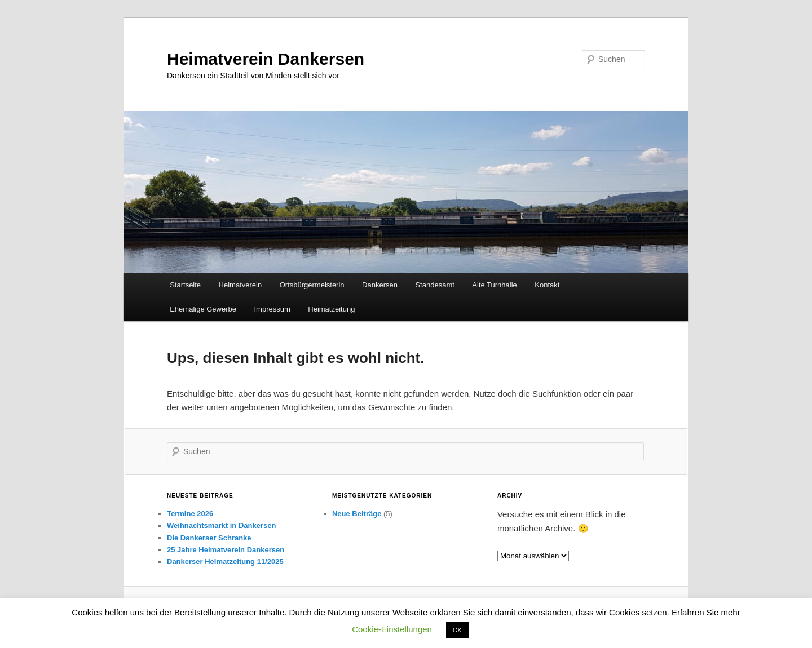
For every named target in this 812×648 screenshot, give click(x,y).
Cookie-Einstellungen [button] (392, 629)
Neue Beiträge (357, 514)
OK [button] (457, 630)
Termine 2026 (190, 514)
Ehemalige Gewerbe (203, 309)
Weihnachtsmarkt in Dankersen (221, 525)
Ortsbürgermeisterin (312, 285)
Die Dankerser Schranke (209, 538)
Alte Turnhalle (495, 285)
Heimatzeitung (331, 309)
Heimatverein (240, 285)
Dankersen (380, 285)
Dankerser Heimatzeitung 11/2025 (225, 562)
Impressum (272, 309)
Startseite (185, 285)
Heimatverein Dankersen (266, 59)
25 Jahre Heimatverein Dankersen (226, 550)
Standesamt (434, 285)
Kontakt (547, 285)
